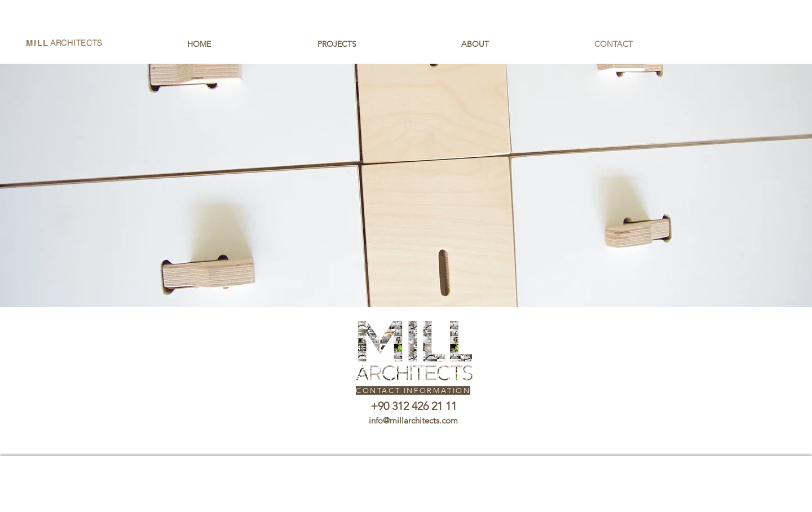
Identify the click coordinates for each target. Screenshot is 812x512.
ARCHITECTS (76, 43)
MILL (37, 43)
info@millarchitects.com (413, 420)
